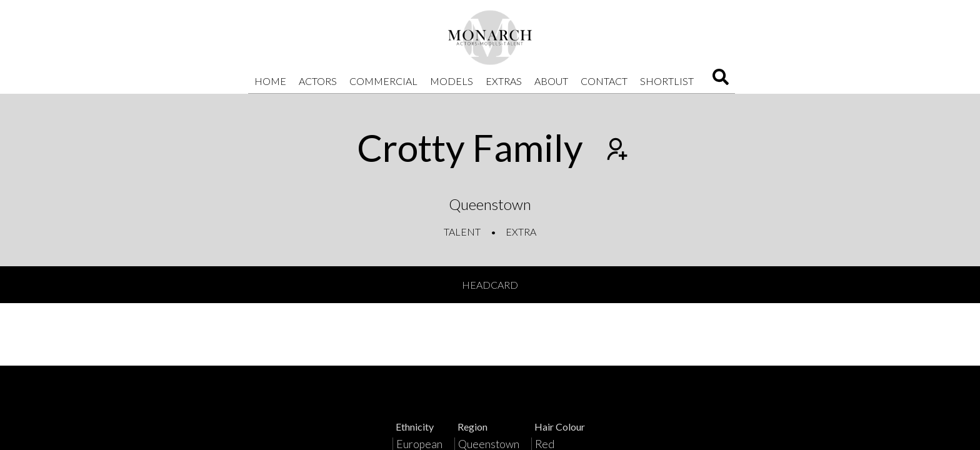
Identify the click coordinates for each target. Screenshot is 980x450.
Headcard (490, 285)
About (551, 81)
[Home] (490, 37)
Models (452, 81)
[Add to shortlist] (616, 151)
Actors (318, 81)
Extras (504, 81)
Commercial (383, 81)
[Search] (721, 81)
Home (270, 81)
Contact (604, 81)
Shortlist (667, 81)
